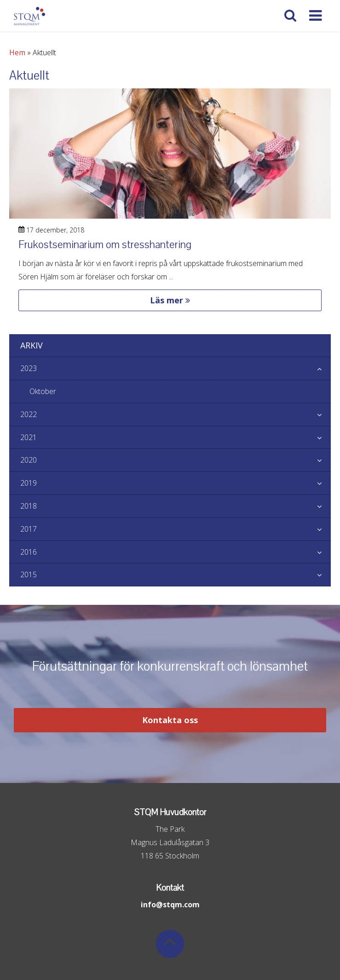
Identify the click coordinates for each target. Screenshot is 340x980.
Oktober (43, 391)
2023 (176, 369)
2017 (176, 529)
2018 (176, 506)
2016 (176, 552)
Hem (17, 52)
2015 (176, 575)
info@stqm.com (170, 905)
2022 (176, 415)
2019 (176, 483)
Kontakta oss (170, 720)
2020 (176, 460)
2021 (176, 438)
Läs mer (170, 300)
